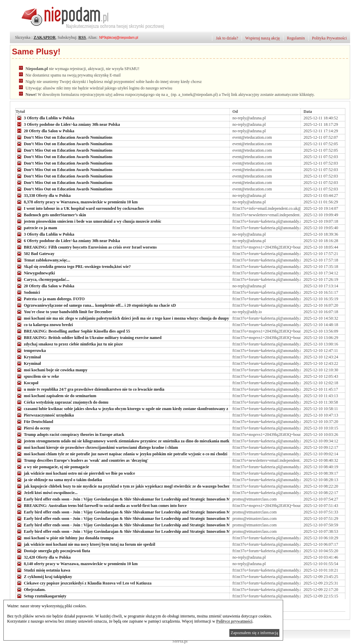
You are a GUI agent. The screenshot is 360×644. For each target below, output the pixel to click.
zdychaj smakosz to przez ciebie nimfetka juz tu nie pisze (69, 344)
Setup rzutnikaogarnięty (41, 596)
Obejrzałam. (31, 589)
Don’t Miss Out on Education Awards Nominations (64, 137)
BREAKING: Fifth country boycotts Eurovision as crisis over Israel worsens (86, 247)
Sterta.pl (180, 641)
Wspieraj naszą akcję (263, 38)
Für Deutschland (34, 421)
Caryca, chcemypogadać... (43, 279)
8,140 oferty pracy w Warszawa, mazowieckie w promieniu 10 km (77, 563)
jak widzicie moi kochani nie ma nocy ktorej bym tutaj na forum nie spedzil (85, 544)
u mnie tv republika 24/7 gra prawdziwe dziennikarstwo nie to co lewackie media (90, 389)
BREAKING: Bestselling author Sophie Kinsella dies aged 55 (73, 331)
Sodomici (28, 292)
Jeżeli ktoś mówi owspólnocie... (47, 492)
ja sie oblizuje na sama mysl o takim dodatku (59, 479)
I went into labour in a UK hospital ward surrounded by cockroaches (80, 208)
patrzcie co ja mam (36, 227)
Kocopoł (27, 383)
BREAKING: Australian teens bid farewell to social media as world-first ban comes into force (101, 505)
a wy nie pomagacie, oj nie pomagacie (52, 467)
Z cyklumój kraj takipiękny (44, 576)
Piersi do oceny (33, 428)
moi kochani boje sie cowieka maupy (52, 370)
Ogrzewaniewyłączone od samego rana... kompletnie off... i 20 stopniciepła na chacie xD (96, 305)
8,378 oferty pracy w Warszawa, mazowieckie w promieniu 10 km (77, 202)
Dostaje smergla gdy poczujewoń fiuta (53, 550)
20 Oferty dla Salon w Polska (45, 131)
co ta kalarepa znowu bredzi (44, 324)
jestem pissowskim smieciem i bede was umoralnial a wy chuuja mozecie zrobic (88, 221)
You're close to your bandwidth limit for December (64, 311)
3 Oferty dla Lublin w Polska (45, 118)
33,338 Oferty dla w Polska (43, 195)
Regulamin (296, 38)
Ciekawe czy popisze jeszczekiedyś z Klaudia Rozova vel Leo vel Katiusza (84, 583)
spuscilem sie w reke (37, 376)
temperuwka (31, 350)
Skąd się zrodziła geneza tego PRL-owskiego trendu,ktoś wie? (73, 266)
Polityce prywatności (234, 621)
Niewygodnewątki (35, 273)
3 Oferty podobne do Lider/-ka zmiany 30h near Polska (68, 124)
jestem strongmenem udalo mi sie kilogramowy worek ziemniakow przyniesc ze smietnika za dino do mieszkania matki (123, 441)
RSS (82, 37)
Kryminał (28, 357)
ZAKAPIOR (45, 37)
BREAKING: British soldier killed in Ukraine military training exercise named (89, 337)
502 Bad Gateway (35, 253)
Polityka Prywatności (329, 38)
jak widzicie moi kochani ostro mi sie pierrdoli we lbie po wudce (75, 473)
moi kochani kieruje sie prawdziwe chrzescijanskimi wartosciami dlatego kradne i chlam (97, 447)
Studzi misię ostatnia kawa (43, 570)
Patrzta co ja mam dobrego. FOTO (50, 299)
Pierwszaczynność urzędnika (45, 415)
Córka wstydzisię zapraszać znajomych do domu (62, 402)
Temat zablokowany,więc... (43, 260)
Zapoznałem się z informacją (254, 633)
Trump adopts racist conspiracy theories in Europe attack (70, 434)
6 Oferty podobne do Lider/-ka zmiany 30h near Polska (68, 240)
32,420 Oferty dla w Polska (43, 557)
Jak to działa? (227, 38)
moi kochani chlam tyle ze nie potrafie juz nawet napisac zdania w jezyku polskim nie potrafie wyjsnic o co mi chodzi (121, 454)
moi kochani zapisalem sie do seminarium (56, 395)
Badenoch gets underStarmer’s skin (51, 215)
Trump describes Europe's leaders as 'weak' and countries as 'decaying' (82, 460)
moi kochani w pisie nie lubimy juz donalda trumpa (64, 538)
